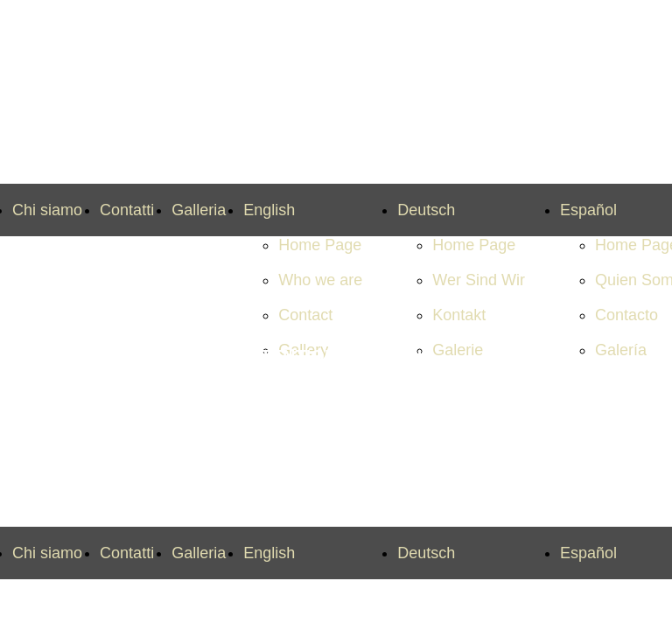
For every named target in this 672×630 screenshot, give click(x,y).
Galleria (199, 210)
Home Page (320, 245)
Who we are (320, 280)
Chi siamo (47, 210)
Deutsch (426, 210)
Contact (305, 315)
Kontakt (459, 315)
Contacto (626, 315)
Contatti (127, 210)
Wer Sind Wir (479, 280)
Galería (621, 350)
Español (588, 210)
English (269, 210)
